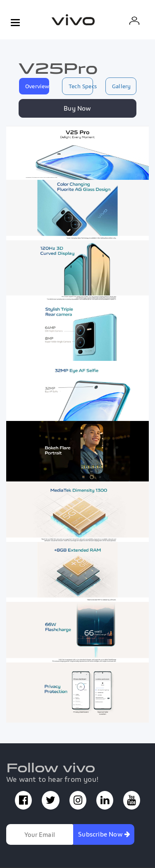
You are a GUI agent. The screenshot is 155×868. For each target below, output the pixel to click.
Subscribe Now (104, 834)
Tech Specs (81, 86)
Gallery (121, 86)
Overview (37, 86)
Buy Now (77, 108)
